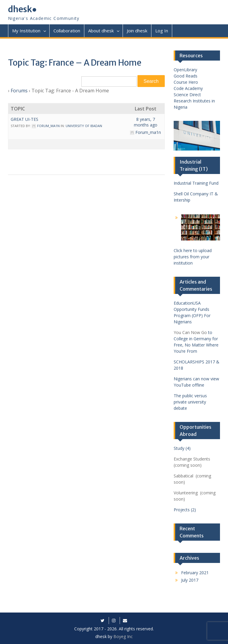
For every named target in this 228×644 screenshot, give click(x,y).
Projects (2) (185, 510)
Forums (19, 91)
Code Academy (188, 88)
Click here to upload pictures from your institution (193, 257)
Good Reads (186, 76)
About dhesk (101, 31)
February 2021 (195, 573)
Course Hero (186, 82)
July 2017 (190, 580)
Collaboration (67, 31)
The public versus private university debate (190, 402)
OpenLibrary (185, 70)
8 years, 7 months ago (146, 122)
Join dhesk (137, 31)
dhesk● (23, 9)
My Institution (26, 31)
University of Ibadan (84, 126)
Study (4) (182, 448)
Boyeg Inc (123, 636)
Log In (162, 31)
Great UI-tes (24, 119)
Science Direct (187, 95)
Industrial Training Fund (196, 183)
